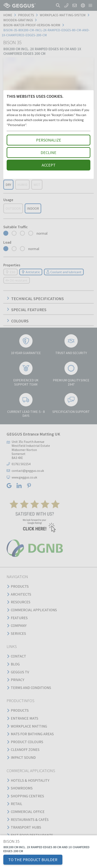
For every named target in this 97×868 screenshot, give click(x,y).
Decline (48, 152)
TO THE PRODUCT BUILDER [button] (33, 860)
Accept (49, 165)
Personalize (49, 140)
